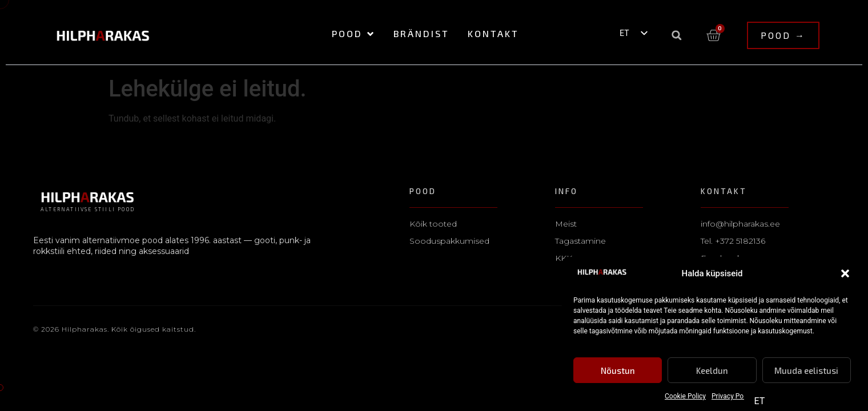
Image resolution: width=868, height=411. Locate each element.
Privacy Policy (733, 397)
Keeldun (712, 371)
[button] (845, 275)
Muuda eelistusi (806, 371)
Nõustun (618, 371)
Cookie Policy (685, 397)
